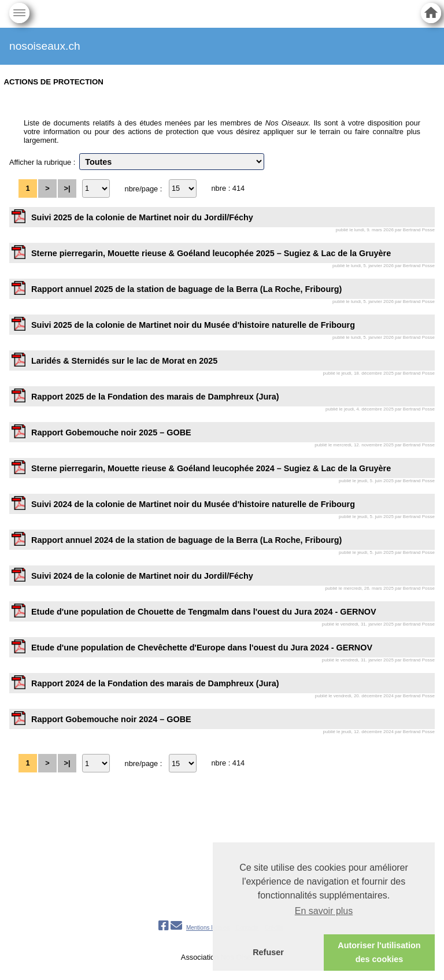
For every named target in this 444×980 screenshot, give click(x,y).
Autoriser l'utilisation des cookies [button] (379, 952)
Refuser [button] (268, 952)
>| (67, 188)
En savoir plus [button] (324, 911)
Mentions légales (208, 928)
